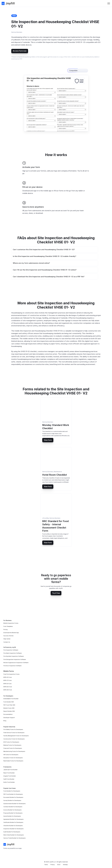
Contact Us (86, 4)
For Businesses (55, 4)
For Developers (71, 4)
